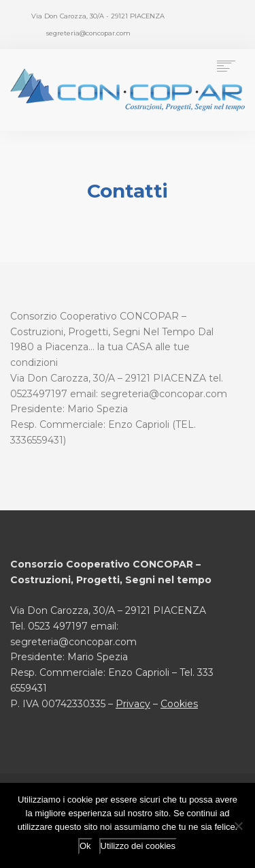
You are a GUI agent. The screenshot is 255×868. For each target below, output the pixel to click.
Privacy (133, 704)
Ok (85, 846)
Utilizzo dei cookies (138, 846)
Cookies (179, 704)
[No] (238, 826)
